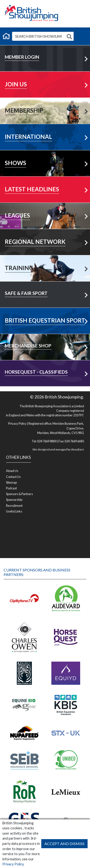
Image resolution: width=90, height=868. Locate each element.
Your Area (45, 233)
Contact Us (13, 477)
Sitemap (11, 482)
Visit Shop (45, 338)
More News (45, 181)
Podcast (11, 488)
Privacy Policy (13, 864)
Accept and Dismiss (64, 844)
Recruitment (14, 506)
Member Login (45, 50)
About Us (12, 471)
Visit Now (45, 312)
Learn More (45, 76)
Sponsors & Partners (19, 494)
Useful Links (14, 511)
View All (45, 207)
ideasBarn (77, 449)
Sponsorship (14, 500)
